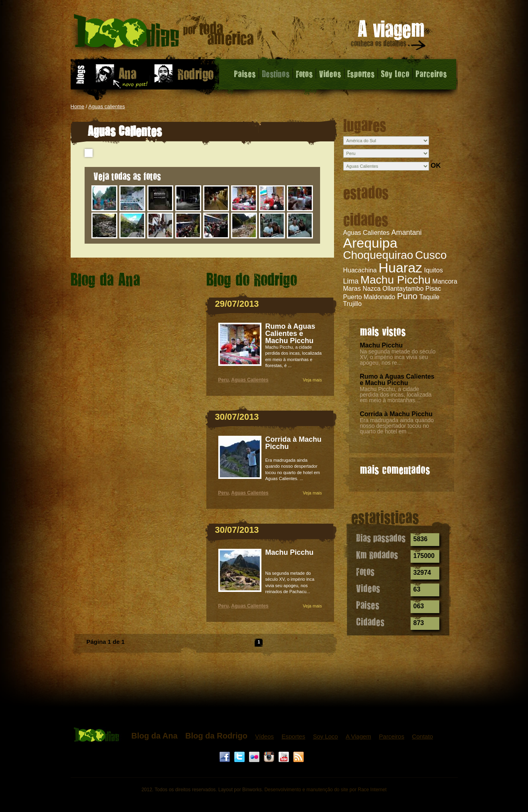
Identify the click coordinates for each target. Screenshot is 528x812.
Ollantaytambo (403, 289)
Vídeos (264, 736)
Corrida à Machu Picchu (396, 414)
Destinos (276, 73)
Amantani (406, 232)
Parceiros (431, 73)
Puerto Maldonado (369, 297)
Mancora (445, 281)
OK (436, 166)
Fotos (304, 73)
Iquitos (434, 270)
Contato (422, 736)
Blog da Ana (154, 736)
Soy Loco (395, 73)
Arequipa (370, 243)
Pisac (433, 289)
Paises (245, 73)
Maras (352, 289)
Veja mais (312, 380)
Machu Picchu (396, 280)
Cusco (431, 255)
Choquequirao (378, 255)
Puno (407, 296)
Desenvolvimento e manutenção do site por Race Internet (325, 790)
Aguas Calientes (367, 233)
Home (78, 106)
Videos (330, 73)
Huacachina (360, 270)
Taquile (430, 297)
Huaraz (400, 268)
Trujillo (353, 304)
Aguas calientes (107, 106)
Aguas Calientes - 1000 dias (164, 34)
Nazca (371, 289)
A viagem (389, 37)
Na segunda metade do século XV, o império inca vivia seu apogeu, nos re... (398, 357)
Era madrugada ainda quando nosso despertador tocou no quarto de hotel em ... (397, 426)
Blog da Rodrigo (216, 736)
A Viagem (358, 736)
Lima (351, 281)
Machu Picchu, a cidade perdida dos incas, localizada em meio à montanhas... (396, 395)
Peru (224, 380)
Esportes (361, 73)
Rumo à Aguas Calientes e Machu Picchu (397, 380)
